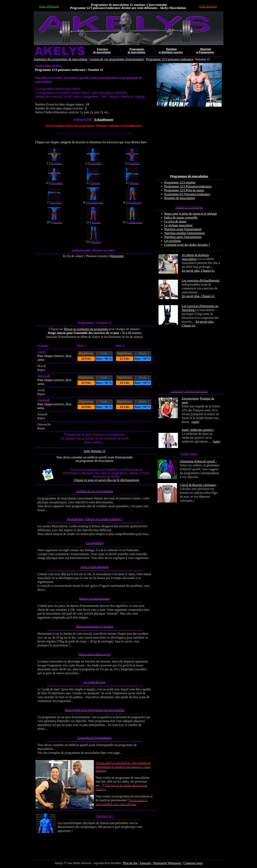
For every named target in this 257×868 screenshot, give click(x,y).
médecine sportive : (202, 430)
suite (195, 422)
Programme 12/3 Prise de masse (184, 190)
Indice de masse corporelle (181, 217)
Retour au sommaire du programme (86, 329)
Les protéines (173, 241)
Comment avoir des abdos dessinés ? (187, 245)
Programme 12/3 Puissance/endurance (188, 186)
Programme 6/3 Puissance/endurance (187, 194)
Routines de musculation (180, 198)
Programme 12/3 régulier (180, 182)
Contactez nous (193, 863)
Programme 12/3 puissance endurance (170, 59)
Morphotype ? (105, 816)
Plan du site (130, 863)
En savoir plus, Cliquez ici (198, 271)
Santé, (186, 430)
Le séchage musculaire (179, 225)
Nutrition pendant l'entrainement (185, 233)
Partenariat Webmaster (167, 863)
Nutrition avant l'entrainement (183, 229)
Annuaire (145, 863)
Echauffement (104, 120)
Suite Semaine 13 (95, 451)
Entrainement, (191, 398)
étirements (117, 256)
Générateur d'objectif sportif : (198, 461)
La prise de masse (175, 221)
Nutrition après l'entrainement (183, 237)
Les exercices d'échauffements (201, 281)
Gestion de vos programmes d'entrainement (117, 59)
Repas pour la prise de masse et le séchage (191, 214)
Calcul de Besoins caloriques (198, 485)
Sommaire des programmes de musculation (61, 59)
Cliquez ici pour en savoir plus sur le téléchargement (106, 480)
